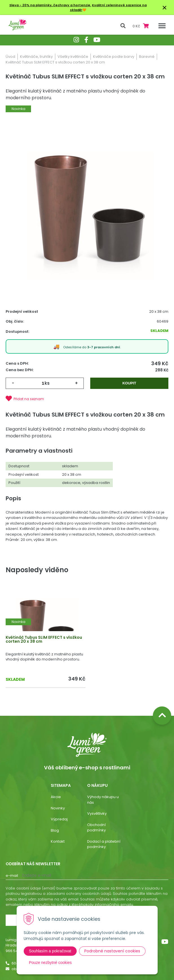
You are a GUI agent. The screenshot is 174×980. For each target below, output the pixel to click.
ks (47, 383)
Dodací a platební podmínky (104, 844)
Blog (55, 830)
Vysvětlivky (97, 813)
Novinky (58, 808)
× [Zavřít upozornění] (164, 7)
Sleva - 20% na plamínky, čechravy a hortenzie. (50, 5)
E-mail (12, 876)
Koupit (129, 383)
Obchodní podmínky (96, 828)
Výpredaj (59, 819)
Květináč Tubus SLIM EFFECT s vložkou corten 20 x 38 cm (44, 639)
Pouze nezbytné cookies (50, 963)
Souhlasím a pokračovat (50, 951)
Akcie (56, 797)
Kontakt (58, 841)
